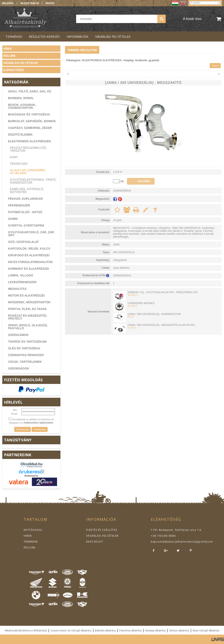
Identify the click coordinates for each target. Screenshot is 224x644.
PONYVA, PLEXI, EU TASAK (27, 309)
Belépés (8, 3)
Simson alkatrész (179, 630)
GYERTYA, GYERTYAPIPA (26, 225)
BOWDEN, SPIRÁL (21, 98)
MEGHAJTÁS (17, 289)
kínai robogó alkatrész (206, 630)
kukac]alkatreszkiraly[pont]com (190, 542)
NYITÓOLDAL (33, 530)
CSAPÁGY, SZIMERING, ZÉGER (30, 128)
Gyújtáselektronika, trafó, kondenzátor (33, 181)
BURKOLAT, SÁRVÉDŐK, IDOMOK (32, 121)
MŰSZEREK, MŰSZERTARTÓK (29, 302)
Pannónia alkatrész (131, 630)
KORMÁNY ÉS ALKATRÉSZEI (28, 269)
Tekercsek (19, 164)
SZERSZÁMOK (18, 335)
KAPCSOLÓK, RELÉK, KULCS (29, 249)
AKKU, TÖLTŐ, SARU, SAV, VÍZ (30, 91)
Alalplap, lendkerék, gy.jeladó (28, 172)
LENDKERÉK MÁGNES (141, 303)
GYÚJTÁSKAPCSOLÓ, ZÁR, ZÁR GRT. (31, 234)
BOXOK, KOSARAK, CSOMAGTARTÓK (22, 106)
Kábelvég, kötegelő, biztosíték (27, 190)
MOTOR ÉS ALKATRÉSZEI (26, 295)
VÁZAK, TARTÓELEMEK (25, 362)
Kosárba (144, 181)
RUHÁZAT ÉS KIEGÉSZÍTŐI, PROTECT (27, 317)
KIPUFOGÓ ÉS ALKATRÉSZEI (29, 255)
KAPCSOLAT (95, 542)
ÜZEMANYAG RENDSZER (26, 355)
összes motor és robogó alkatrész (71, 630)
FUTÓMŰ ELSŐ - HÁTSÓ (25, 212)
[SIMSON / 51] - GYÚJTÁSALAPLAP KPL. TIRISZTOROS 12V (163, 292)
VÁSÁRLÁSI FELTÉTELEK (102, 536)
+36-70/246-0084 (163, 536)
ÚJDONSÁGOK (18, 368)
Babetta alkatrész (105, 630)
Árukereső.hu (31, 476)
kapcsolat (158, 542)
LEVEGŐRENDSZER (22, 282)
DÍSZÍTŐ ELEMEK (20, 135)
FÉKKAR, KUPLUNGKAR (25, 199)
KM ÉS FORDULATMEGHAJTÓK (30, 262)
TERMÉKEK (31, 542)
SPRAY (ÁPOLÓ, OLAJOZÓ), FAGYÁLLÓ (28, 327)
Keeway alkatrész (156, 630)
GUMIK (13, 219)
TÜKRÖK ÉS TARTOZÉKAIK (27, 342)
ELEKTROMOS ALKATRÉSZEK (29, 141)
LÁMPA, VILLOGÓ (21, 275)
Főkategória (73, 60)
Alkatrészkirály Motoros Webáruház (26, 630)
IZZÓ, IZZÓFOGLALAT (23, 242)
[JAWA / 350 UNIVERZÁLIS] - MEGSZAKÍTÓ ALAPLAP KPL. (162, 325)
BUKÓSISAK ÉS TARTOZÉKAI (29, 114)
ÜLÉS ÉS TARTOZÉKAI (24, 348)
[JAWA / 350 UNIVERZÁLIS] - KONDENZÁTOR (154, 314)
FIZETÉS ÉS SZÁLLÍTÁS (102, 530)
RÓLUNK (30, 547)
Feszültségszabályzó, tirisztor (28, 149)
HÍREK (28, 536)
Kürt (14, 157)
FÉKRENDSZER (19, 205)
